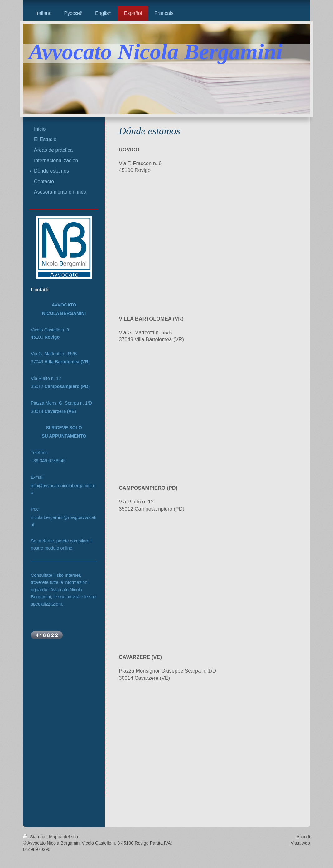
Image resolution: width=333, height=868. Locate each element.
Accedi (303, 837)
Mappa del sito (63, 837)
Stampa (35, 837)
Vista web (300, 843)
